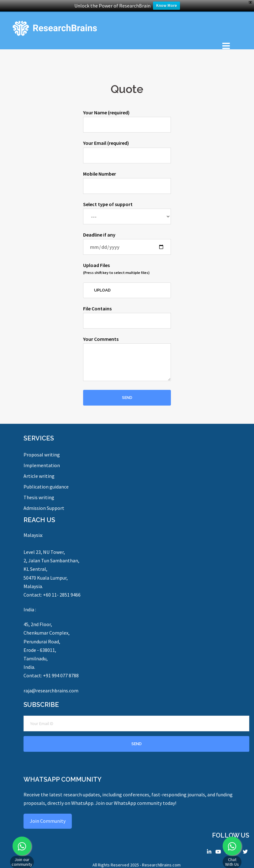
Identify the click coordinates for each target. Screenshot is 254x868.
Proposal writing (42, 455)
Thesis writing (39, 497)
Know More (167, 5)
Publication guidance (46, 487)
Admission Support (44, 508)
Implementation (42, 465)
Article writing (39, 476)
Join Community (48, 821)
